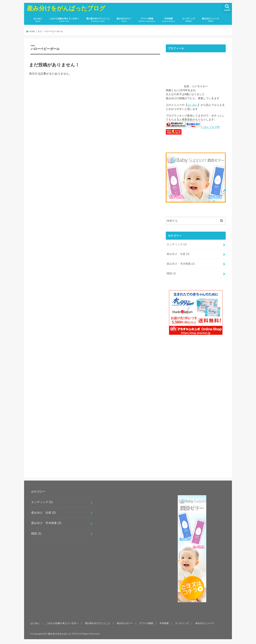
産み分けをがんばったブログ (66, 8)
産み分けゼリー (124, 20)
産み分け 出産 (178, 253)
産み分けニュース (211, 20)
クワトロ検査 (147, 20)
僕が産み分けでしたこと (98, 20)
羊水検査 (169, 20)
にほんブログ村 (210, 127)
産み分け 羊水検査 (181, 263)
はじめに (38, 20)
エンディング (189, 20)
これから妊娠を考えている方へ (64, 20)
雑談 (171, 272)
